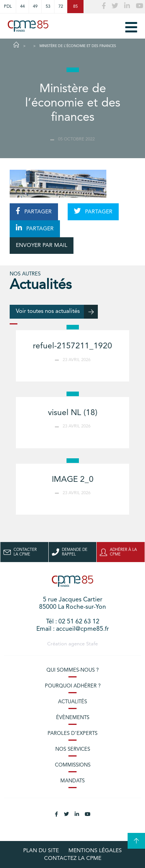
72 (61, 7)
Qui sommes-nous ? (72, 670)
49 (35, 7)
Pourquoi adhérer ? (73, 686)
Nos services (73, 749)
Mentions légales (95, 851)
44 (22, 7)
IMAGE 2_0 (73, 480)
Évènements (73, 718)
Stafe (92, 644)
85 (75, 7)
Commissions (73, 765)
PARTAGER (34, 211)
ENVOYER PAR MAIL (42, 245)
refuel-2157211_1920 (72, 346)
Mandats (72, 781)
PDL (8, 7)
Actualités (72, 702)
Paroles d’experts (72, 734)
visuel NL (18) (73, 413)
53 (48, 7)
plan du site (41, 851)
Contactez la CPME (73, 858)
